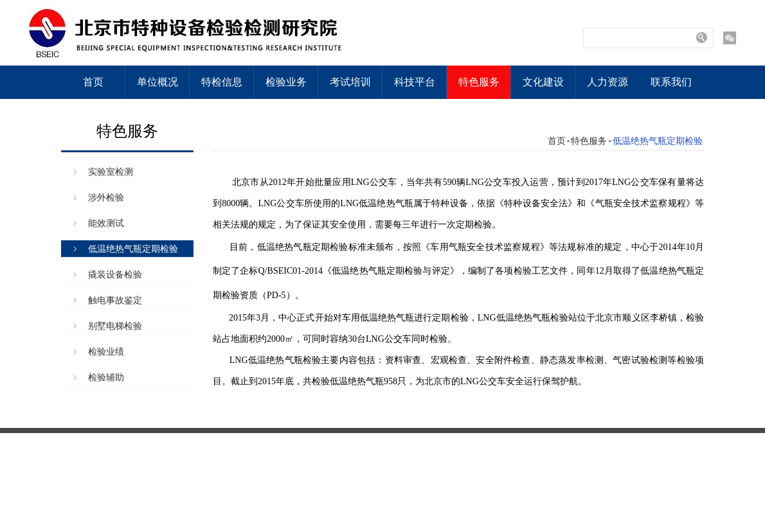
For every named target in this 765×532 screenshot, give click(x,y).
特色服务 (479, 82)
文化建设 (543, 82)
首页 (93, 82)
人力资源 (607, 82)
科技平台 (415, 82)
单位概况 (157, 82)
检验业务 (286, 82)
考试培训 (350, 82)
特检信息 (222, 82)
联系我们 (671, 82)
